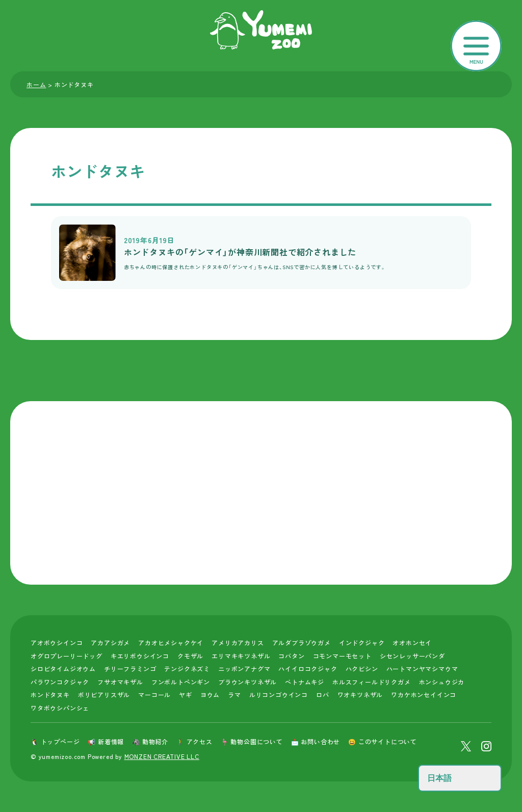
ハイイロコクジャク (308, 669)
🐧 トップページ (55, 741)
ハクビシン (362, 669)
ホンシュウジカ (442, 682)
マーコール (154, 695)
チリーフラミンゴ (130, 669)
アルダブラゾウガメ (302, 643)
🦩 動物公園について (252, 741)
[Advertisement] (261, 493)
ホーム (36, 84)
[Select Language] (460, 778)
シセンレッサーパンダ (412, 656)
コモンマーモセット (342, 656)
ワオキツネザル (360, 695)
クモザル (190, 656)
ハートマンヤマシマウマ (422, 669)
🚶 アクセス (194, 741)
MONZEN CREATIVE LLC (162, 756)
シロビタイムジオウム (63, 669)
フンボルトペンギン (181, 682)
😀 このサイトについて (383, 741)
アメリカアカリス (238, 643)
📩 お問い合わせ (316, 741)
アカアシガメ (110, 643)
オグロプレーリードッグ (67, 656)
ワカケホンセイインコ (424, 695)
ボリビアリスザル (104, 695)
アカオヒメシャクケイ (171, 643)
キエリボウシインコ (140, 656)
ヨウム (210, 695)
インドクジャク (362, 643)
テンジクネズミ (187, 669)
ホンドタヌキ (50, 695)
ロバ (323, 695)
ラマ (234, 695)
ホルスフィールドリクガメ (372, 682)
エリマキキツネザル (241, 656)
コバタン (291, 656)
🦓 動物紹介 (150, 741)
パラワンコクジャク (60, 682)
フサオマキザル (120, 682)
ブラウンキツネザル (247, 682)
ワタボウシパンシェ (60, 708)
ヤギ (186, 695)
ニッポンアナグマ (244, 669)
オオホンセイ (412, 643)
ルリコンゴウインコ (279, 695)
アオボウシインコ (57, 643)
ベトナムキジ (305, 682)
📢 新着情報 (106, 741)
